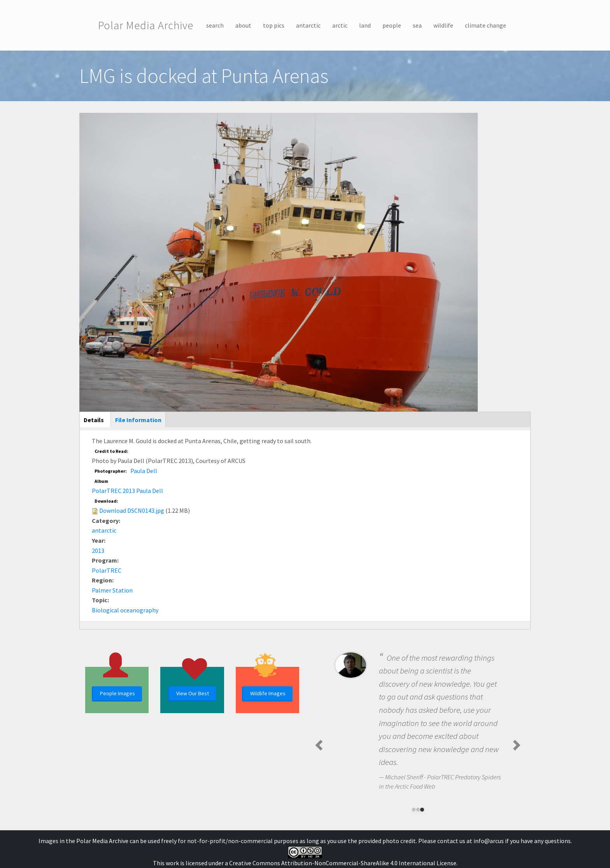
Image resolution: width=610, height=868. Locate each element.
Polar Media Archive (146, 25)
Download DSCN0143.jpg (132, 510)
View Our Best (193, 693)
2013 (98, 551)
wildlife (443, 25)
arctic (340, 25)
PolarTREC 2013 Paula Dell (127, 491)
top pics (274, 25)
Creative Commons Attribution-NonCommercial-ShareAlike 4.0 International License (343, 863)
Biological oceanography (125, 610)
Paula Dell (144, 471)
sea (417, 25)
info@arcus (489, 841)
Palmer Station (112, 590)
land (365, 25)
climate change (486, 25)
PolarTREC (107, 570)
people (392, 25)
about (243, 25)
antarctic (308, 25)
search (215, 25)
